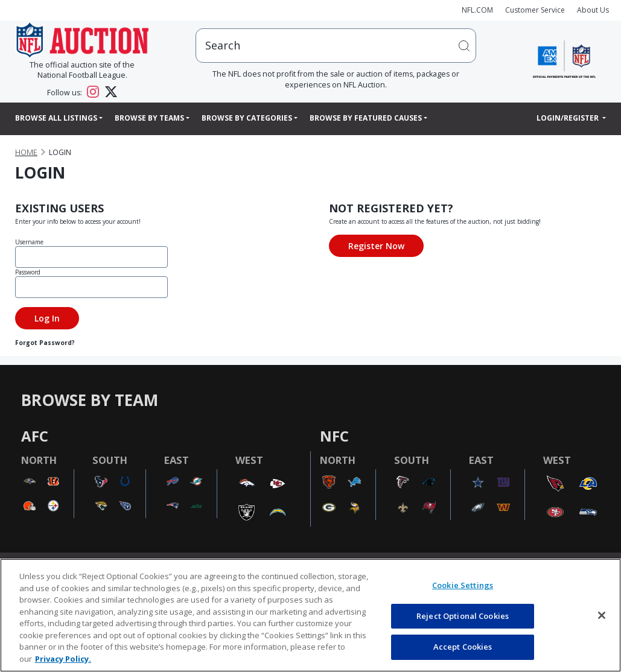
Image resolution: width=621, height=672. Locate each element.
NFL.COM (477, 10)
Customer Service (535, 10)
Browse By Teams (149, 118)
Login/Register (568, 118)
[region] (310, 615)
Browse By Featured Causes (366, 118)
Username (29, 242)
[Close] (602, 615)
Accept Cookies (463, 647)
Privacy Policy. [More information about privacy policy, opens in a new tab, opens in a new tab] (63, 659)
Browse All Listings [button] (56, 118)
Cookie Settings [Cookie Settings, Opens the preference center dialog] (463, 585)
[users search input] (336, 46)
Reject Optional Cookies (463, 616)
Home (26, 152)
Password (28, 272)
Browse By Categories (247, 118)
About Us (593, 10)
